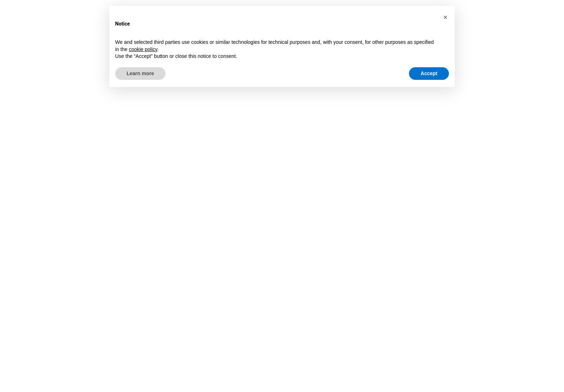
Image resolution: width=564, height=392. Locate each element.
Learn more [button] (140, 73)
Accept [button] (429, 73)
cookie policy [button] (143, 49)
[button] (445, 17)
